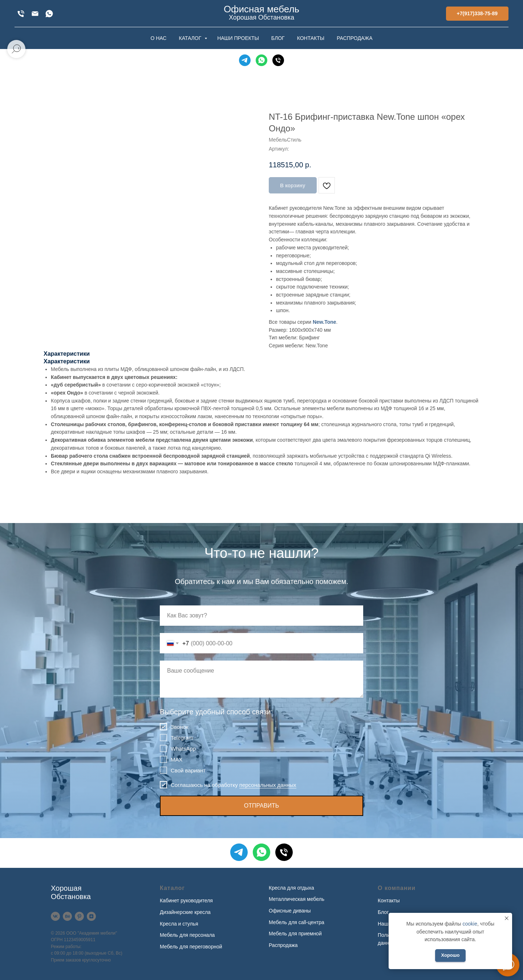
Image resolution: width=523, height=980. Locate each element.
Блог (383, 912)
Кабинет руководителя (186, 901)
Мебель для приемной (295, 934)
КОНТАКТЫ (311, 38)
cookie (470, 924)
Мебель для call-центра (297, 922)
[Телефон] (278, 60)
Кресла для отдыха (291, 888)
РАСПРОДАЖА (354, 38)
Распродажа (283, 945)
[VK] (55, 916)
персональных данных (268, 785)
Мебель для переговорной (191, 947)
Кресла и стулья (179, 924)
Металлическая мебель (297, 899)
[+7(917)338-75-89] (21, 14)
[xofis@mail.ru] (35, 14)
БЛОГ (278, 38)
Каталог (172, 888)
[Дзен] (91, 916)
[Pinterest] (79, 916)
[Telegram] (245, 60)
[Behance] (67, 916)
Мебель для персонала (187, 935)
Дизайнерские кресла (185, 912)
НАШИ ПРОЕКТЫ (238, 38)
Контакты (389, 901)
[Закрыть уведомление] (507, 918)
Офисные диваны (290, 911)
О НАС (158, 38)
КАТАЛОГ (191, 38)
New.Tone (325, 322)
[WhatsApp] (49, 14)
